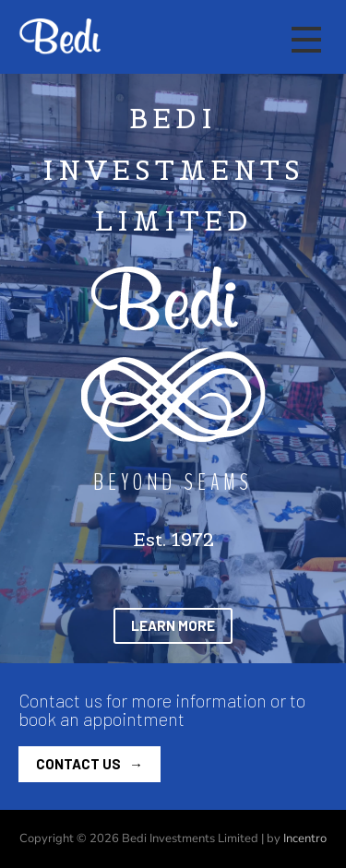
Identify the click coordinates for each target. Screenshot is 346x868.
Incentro (305, 838)
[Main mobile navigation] (305, 41)
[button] (173, 626)
